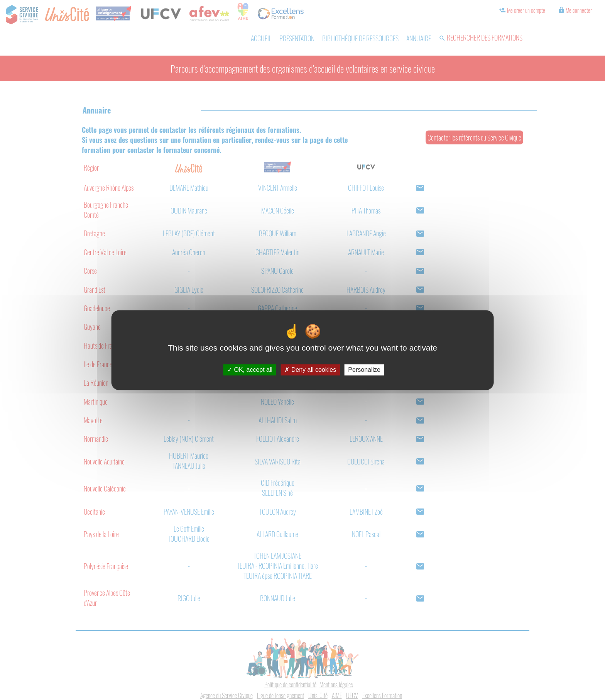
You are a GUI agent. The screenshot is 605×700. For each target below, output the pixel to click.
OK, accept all (250, 370)
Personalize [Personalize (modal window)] (364, 370)
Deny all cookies (310, 370)
